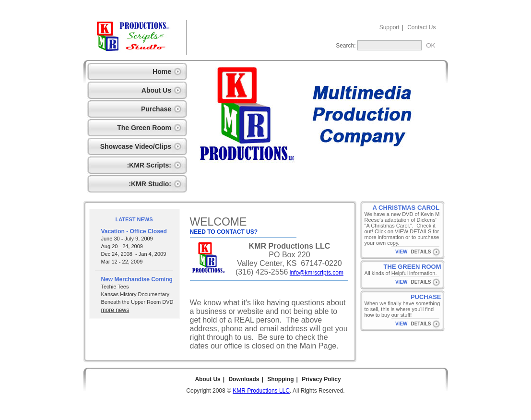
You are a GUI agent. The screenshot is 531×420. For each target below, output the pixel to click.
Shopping (280, 379)
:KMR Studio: (150, 184)
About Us (156, 90)
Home (162, 72)
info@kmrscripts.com (317, 273)
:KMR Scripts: (149, 165)
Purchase (156, 109)
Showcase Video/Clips (136, 146)
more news (115, 310)
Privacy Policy (321, 379)
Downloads (244, 379)
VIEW (401, 252)
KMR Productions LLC (261, 391)
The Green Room (144, 128)
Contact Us (421, 27)
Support (389, 27)
